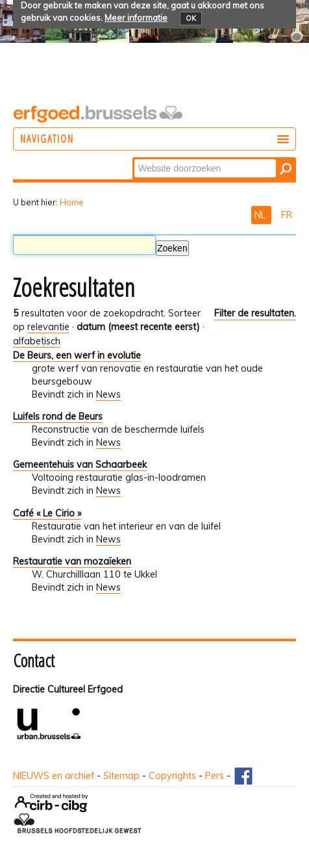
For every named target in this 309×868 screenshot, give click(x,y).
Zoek (133, 158)
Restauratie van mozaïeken (72, 561)
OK (191, 18)
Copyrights (172, 776)
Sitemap (121, 776)
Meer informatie (136, 18)
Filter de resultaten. (255, 313)
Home (72, 202)
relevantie (48, 327)
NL (261, 215)
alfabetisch (37, 341)
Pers (215, 776)
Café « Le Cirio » (47, 513)
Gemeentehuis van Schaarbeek (80, 465)
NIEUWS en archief (54, 776)
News (108, 394)
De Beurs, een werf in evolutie (77, 355)
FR (287, 215)
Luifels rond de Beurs (58, 416)
